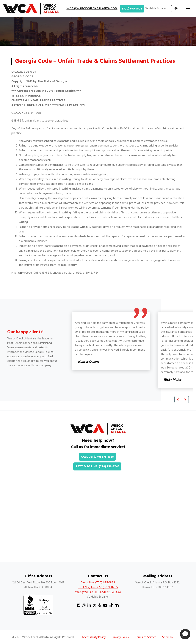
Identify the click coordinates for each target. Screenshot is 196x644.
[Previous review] (178, 399)
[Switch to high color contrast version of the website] (176, 9)
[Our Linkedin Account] (89, 606)
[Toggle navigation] (188, 9)
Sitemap (167, 637)
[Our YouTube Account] (105, 606)
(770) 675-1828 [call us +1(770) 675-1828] (132, 9)
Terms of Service (146, 637)
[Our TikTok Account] (111, 606)
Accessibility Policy (94, 637)
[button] (185, 634)
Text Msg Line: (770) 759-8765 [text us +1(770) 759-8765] (97, 466)
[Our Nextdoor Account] (117, 606)
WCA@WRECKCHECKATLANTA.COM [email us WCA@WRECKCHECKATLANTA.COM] (92, 8)
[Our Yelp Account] (100, 606)
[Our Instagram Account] (84, 606)
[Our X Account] (95, 606)
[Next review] (185, 399)
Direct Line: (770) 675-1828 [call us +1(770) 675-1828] (98, 582)
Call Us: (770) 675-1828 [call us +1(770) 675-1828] (97, 457)
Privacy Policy (120, 637)
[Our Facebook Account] (79, 606)
